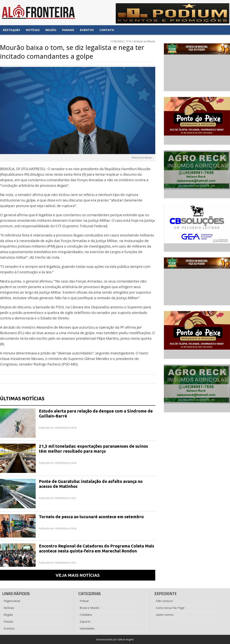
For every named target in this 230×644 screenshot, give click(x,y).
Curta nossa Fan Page (170, 608)
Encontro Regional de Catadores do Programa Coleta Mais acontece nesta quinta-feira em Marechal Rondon (97, 548)
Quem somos (165, 615)
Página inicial (12, 601)
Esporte (85, 621)
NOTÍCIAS (33, 30)
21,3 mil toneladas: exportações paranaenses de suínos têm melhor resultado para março (93, 449)
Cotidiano (86, 615)
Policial (84, 601)
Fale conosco (164, 601)
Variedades (87, 628)
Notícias (9, 608)
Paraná (8, 621)
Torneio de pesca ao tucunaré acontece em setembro (91, 517)
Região (8, 615)
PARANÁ (68, 30)
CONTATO (107, 30)
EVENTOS (87, 30)
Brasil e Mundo (90, 608)
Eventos (9, 628)
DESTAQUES (11, 30)
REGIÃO (51, 30)
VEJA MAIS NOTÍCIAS (78, 575)
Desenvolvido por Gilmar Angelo (115, 639)
